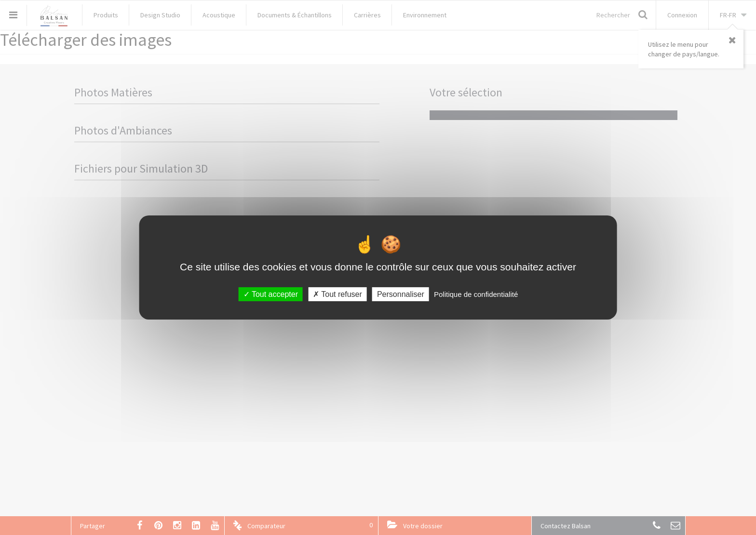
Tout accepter (271, 294)
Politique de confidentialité (476, 294)
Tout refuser (337, 294)
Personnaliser (401, 294)
